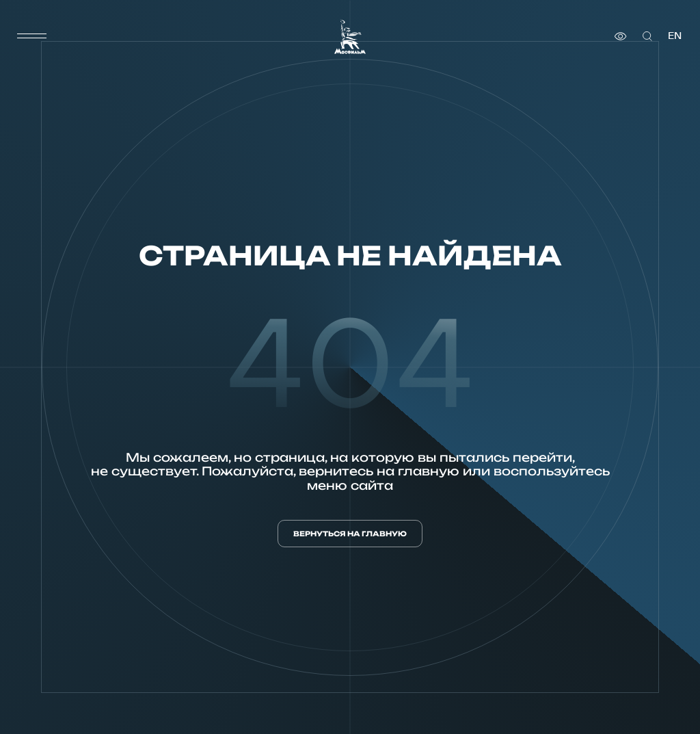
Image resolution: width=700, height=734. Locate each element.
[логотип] (350, 37)
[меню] (32, 36)
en (675, 36)
